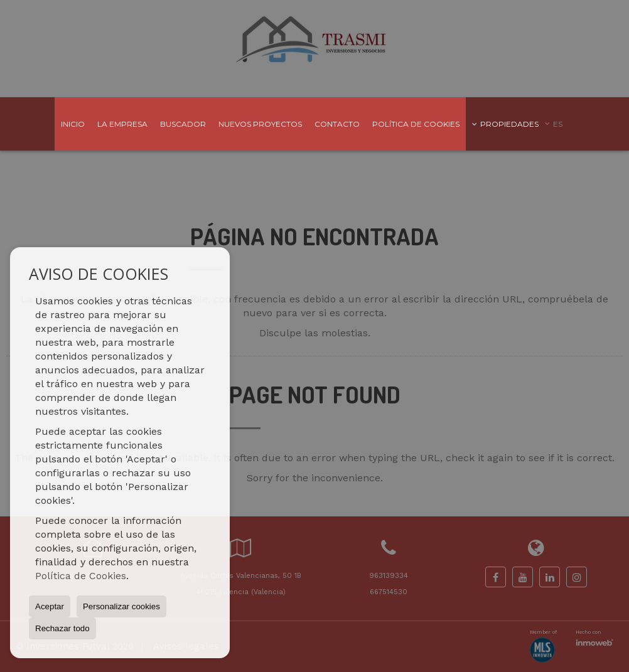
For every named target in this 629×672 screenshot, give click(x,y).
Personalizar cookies (121, 606)
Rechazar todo (62, 628)
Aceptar (50, 606)
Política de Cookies (81, 576)
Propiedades (505, 124)
